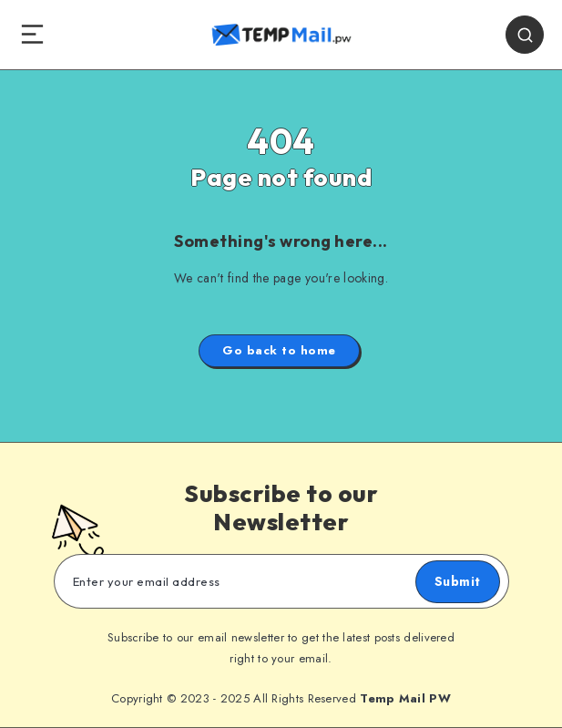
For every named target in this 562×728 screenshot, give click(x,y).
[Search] (525, 35)
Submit (458, 581)
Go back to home (279, 350)
